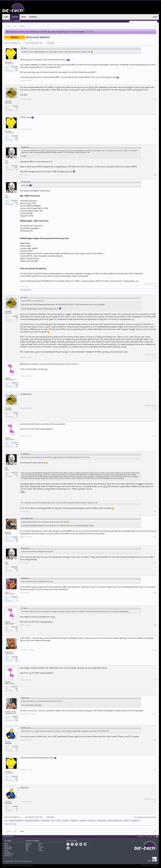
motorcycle (82, 821)
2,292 (16, 69)
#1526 (155, 357)
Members (33, 17)
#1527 (155, 376)
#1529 (155, 436)
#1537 (155, 714)
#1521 (155, 81)
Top (154, 836)
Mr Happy (8, 62)
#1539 (155, 770)
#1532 (155, 563)
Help (146, 836)
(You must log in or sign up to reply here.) (145, 817)
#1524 (155, 175)
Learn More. (90, 32)
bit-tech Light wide (8, 836)
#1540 (155, 802)
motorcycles (91, 821)
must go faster (101, 821)
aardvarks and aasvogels (16, 821)
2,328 (16, 539)
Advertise (7, 852)
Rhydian (8, 378)
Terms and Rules (145, 865)
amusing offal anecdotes (32, 821)
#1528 (155, 408)
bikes (58, 821)
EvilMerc (8, 532)
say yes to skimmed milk (114, 821)
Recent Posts (17, 21)
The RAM (8, 101)
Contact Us (141, 836)
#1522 (155, 99)
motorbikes (74, 821)
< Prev (15, 43)
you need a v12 (135, 821)
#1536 (155, 680)
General (14, 40)
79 (41, 43)
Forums (15, 17)
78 (37, 43)
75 (27, 43)
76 (30, 43)
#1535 (155, 650)
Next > (52, 43)
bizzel (7, 592)
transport (126, 821)
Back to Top (8, 856)
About (6, 845)
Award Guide (8, 847)
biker (53, 821)
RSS (157, 837)
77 (34, 43)
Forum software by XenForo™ (18, 865)
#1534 (155, 625)
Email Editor (8, 849)
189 (48, 43)
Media (24, 17)
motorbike (65, 821)
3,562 (16, 659)
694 (17, 385)
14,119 (16, 168)
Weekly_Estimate (11, 712)
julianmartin (9, 652)
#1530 (155, 511)
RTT (24, 40)
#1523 (155, 129)
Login (155, 17)
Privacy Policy (155, 865)
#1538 (155, 740)
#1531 (155, 537)
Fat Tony (8, 742)
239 (17, 108)
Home (6, 17)
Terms (6, 851)
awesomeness (45, 821)
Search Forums (7, 21)
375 (17, 748)
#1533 (155, 593)
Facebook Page (9, 854)
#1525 (155, 287)
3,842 (16, 718)
